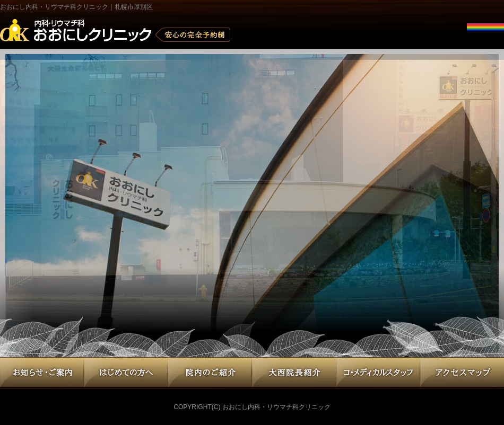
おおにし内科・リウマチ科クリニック (276, 407)
